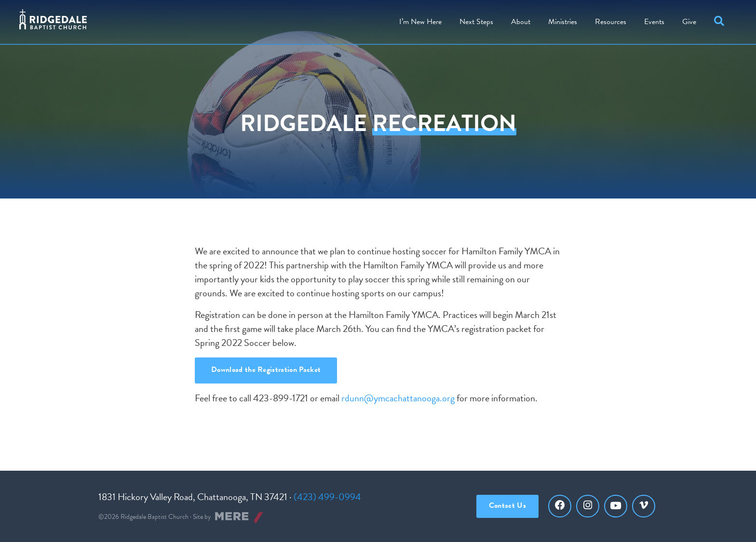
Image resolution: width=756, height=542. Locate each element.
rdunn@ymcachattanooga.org (398, 398)
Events (654, 22)
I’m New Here (420, 22)
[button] (721, 22)
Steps (476, 22)
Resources (611, 22)
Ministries (563, 22)
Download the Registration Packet (266, 370)
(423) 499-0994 (327, 497)
